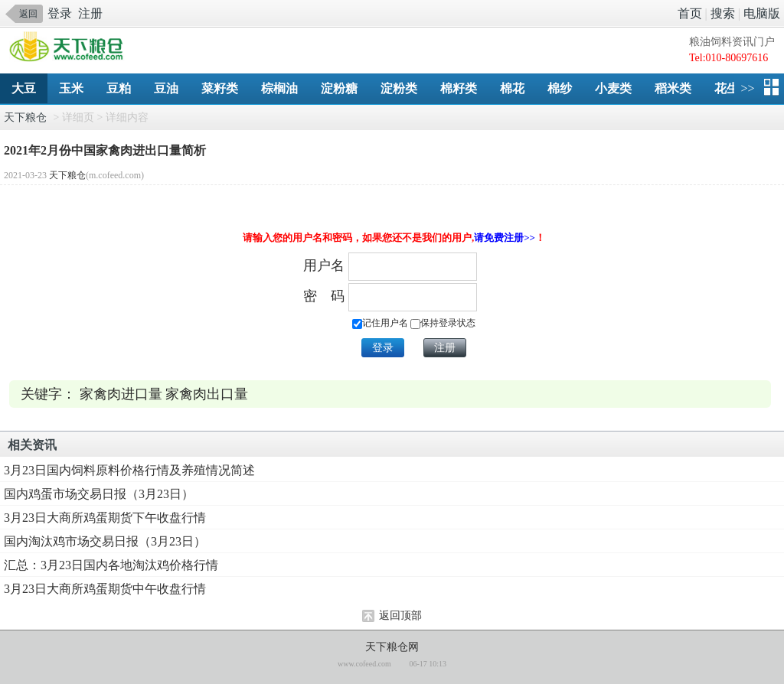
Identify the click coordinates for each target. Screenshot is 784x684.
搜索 (723, 13)
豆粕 (119, 88)
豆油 (166, 88)
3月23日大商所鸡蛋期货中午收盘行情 (105, 589)
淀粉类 (399, 88)
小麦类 (613, 88)
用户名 (324, 265)
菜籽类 (220, 88)
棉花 (512, 88)
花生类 (733, 88)
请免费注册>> (505, 238)
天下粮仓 (25, 117)
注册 (90, 13)
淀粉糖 (339, 88)
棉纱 (560, 88)
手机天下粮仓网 (70, 48)
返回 (28, 14)
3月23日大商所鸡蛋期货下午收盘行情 (105, 518)
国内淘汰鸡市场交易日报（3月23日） (105, 541)
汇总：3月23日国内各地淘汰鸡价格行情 (111, 565)
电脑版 (762, 13)
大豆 (24, 88)
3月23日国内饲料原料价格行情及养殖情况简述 (129, 470)
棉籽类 (459, 88)
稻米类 (673, 88)
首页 (690, 13)
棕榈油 (279, 88)
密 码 (324, 296)
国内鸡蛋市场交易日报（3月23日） (99, 494)
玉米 (71, 88)
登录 (60, 13)
